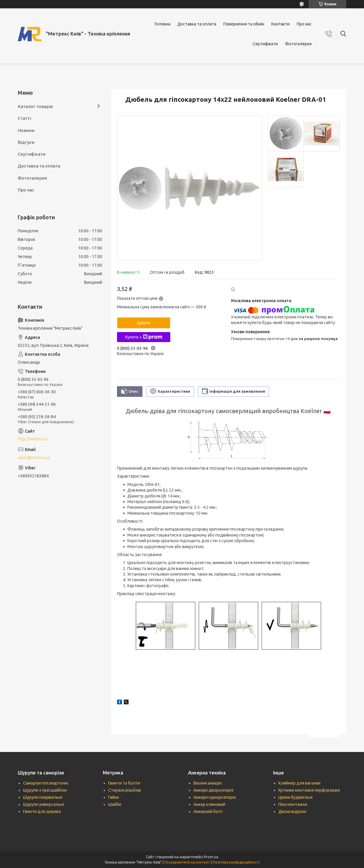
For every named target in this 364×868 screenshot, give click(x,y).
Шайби (115, 804)
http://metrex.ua (33, 439)
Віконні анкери (207, 783)
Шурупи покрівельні (43, 797)
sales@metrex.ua (34, 458)
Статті (24, 118)
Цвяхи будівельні (295, 797)
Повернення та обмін (244, 24)
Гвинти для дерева (42, 811)
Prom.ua (211, 857)
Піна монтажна (293, 804)
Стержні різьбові (125, 790)
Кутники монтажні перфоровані (309, 790)
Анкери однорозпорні (215, 797)
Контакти (280, 24)
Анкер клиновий (209, 804)
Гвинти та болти (124, 783)
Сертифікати (265, 44)
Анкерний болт (208, 811)
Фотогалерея (298, 44)
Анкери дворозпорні (213, 790)
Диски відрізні (292, 811)
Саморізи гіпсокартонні (46, 783)
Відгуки (26, 142)
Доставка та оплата (197, 24)
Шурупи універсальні (44, 804)
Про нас (304, 24)
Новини (26, 130)
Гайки (113, 797)
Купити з (143, 337)
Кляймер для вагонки (299, 783)
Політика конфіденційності (236, 862)
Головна (162, 24)
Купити (144, 323)
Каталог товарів (35, 106)
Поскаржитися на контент (187, 862)
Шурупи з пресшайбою (45, 790)
